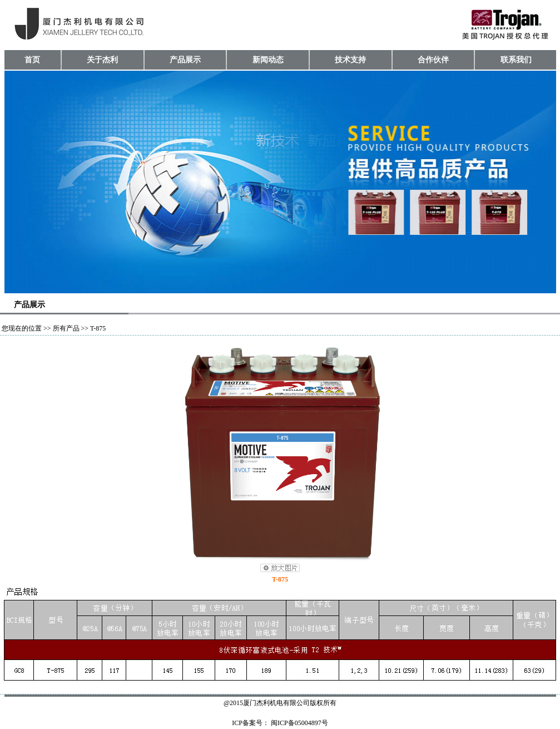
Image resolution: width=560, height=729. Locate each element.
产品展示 (185, 60)
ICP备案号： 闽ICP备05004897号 (280, 723)
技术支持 (350, 60)
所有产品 (66, 328)
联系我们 (516, 60)
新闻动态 (268, 60)
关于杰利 (102, 60)
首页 (32, 60)
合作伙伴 (433, 60)
